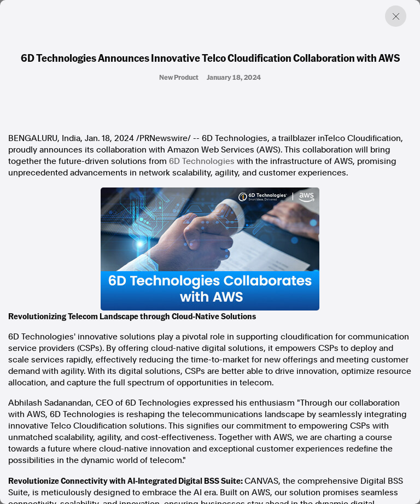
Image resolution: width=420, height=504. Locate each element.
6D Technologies (202, 161)
